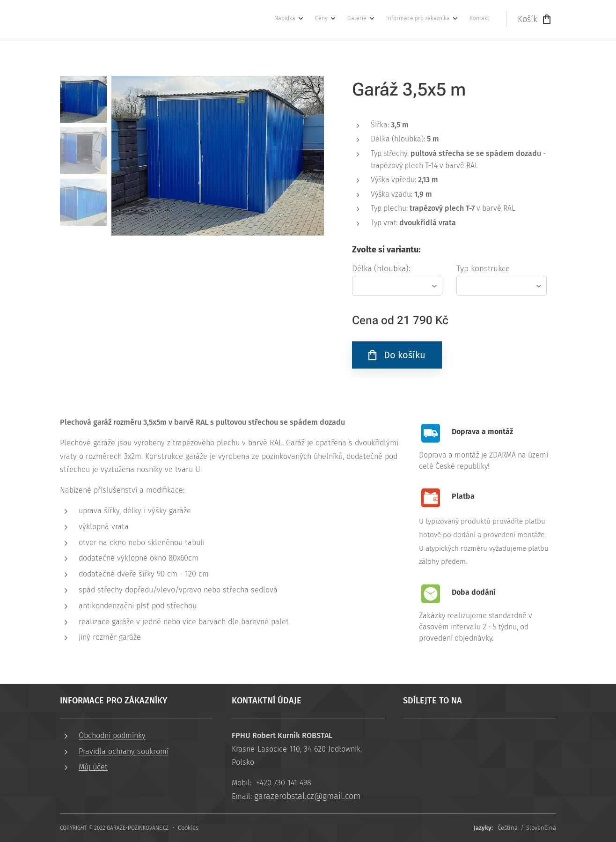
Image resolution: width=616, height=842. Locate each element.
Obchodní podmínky (112, 735)
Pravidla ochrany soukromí (124, 751)
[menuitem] (415, 19)
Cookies (188, 828)
